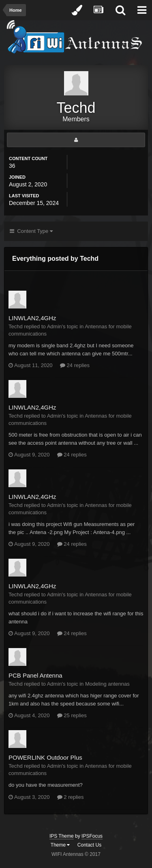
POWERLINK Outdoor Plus (45, 757)
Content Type (31, 231)
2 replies (71, 797)
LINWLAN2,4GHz (32, 318)
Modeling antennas (107, 684)
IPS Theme (62, 836)
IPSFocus (92, 836)
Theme (60, 845)
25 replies (72, 715)
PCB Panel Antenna (35, 675)
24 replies (75, 365)
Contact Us (89, 845)
